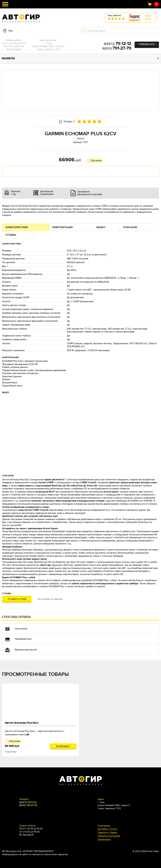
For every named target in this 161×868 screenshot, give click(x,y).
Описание (130, 227)
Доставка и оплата (107, 829)
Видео (101, 227)
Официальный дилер (109, 836)
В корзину (63, 746)
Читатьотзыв (148, 17)
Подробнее (11, 752)
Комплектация (63, 227)
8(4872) (118, 44)
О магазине (104, 826)
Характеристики (17, 227)
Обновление (104, 840)
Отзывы (11, 235)
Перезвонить (147, 44)
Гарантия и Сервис (107, 833)
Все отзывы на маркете (50, 599)
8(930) (117, 49)
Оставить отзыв (17, 599)
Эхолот (80, 139)
